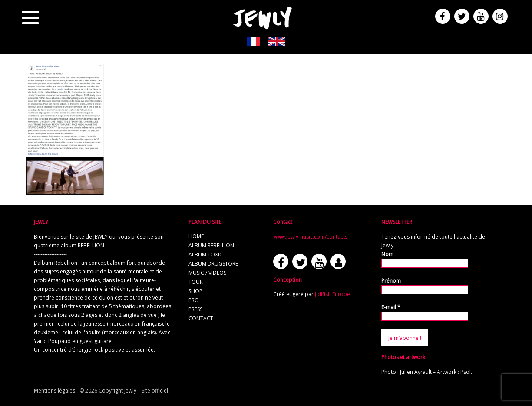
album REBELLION (211, 245)
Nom (387, 254)
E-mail (391, 307)
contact (201, 318)
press (195, 309)
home (196, 236)
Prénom (391, 281)
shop (195, 291)
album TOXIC (206, 255)
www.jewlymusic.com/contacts (310, 237)
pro (194, 300)
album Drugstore (213, 264)
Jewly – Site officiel (146, 391)
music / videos (207, 273)
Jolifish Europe (332, 294)
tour (196, 282)
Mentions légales (55, 391)
